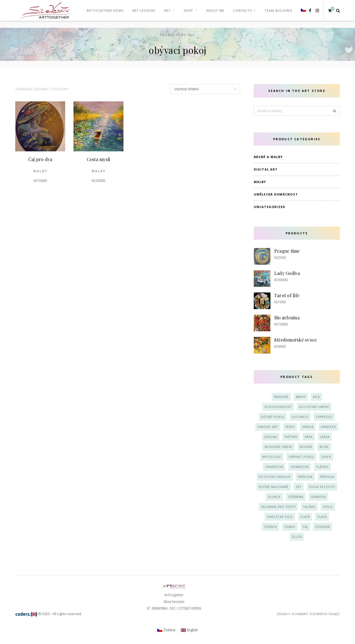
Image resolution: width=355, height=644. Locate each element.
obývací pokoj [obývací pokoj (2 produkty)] (301, 457)
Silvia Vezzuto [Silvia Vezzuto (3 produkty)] (322, 487)
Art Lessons (144, 10)
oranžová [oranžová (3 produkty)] (274, 467)
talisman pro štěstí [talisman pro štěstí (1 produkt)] (278, 507)
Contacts (242, 10)
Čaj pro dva (40, 159)
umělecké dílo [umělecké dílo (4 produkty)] (280, 517)
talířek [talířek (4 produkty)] (309, 507)
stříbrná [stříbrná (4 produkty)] (296, 497)
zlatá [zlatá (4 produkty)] (305, 517)
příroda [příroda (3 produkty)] (327, 477)
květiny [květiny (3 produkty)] (291, 437)
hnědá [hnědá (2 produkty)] (308, 427)
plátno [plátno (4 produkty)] (322, 467)
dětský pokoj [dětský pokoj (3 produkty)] (273, 417)
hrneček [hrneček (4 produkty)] (328, 427)
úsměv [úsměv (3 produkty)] (290, 527)
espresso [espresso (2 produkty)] (324, 417)
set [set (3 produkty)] (299, 487)
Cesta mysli (99, 159)
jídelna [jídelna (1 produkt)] (271, 437)
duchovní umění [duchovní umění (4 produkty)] (314, 407)
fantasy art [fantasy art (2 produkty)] (268, 427)
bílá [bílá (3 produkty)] (316, 397)
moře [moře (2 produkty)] (324, 447)
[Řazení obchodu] (205, 89)
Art (167, 10)
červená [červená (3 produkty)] (323, 527)
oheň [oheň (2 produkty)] (326, 457)
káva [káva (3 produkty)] (309, 437)
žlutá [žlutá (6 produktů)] (297, 537)
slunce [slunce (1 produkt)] (274, 497)
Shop (188, 10)
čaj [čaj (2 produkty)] (305, 527)
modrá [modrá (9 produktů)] (306, 447)
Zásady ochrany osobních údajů (308, 614)
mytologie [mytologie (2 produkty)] (272, 457)
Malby (40, 171)
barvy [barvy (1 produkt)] (301, 397)
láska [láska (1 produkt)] (325, 437)
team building (278, 10)
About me (215, 10)
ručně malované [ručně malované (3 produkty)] (274, 487)
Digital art (266, 169)
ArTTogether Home (105, 10)
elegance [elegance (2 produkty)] (300, 417)
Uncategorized (269, 207)
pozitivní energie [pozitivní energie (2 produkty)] (275, 477)
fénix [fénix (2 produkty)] (290, 427)
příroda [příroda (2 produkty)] (305, 477)
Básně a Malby (268, 157)
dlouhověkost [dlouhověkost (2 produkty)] (278, 407)
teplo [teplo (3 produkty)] (328, 507)
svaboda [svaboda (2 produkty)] (318, 497)
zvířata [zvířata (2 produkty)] (270, 527)
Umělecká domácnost (276, 194)
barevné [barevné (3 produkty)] (281, 397)
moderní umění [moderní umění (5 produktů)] (278, 447)
